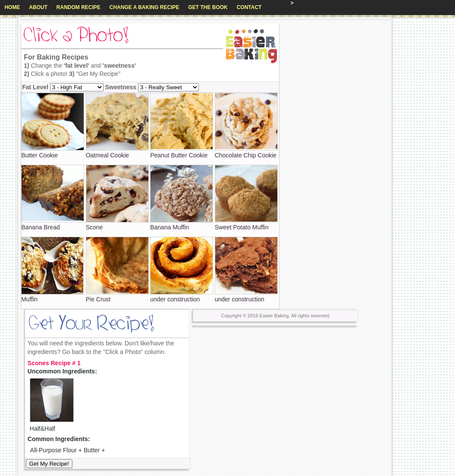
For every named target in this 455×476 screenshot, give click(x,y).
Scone (94, 227)
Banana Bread (41, 227)
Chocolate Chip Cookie (246, 155)
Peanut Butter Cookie (179, 155)
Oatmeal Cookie (107, 155)
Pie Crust (98, 299)
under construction (175, 299)
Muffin (29, 299)
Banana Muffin (169, 227)
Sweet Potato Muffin (242, 227)
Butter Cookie (39, 155)
